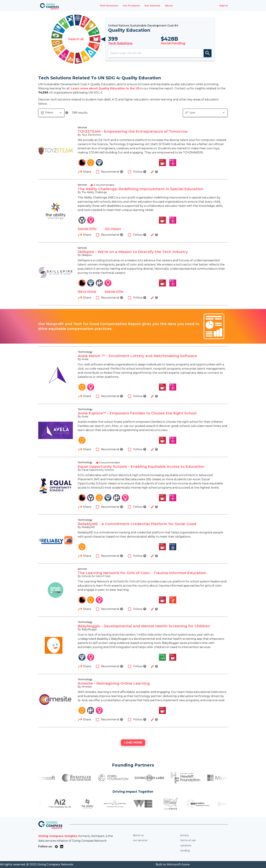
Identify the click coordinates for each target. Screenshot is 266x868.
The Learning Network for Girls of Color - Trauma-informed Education (142, 573)
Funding (185, 851)
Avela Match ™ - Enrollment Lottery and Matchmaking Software (137, 356)
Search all (76, 39)
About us (138, 835)
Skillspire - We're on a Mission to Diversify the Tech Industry (133, 252)
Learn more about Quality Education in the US (105, 88)
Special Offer (87, 229)
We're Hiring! (87, 292)
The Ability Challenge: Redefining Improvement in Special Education (140, 189)
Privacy (185, 835)
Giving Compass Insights (58, 836)
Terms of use (188, 840)
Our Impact (113, 229)
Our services (140, 840)
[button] (51, 113)
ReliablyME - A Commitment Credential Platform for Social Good (137, 524)
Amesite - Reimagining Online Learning (114, 684)
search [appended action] (208, 53)
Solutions (186, 845)
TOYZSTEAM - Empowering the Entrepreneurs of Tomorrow (133, 132)
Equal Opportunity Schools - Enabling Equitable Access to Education (141, 467)
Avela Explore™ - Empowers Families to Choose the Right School (137, 413)
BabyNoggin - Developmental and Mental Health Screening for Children (144, 626)
